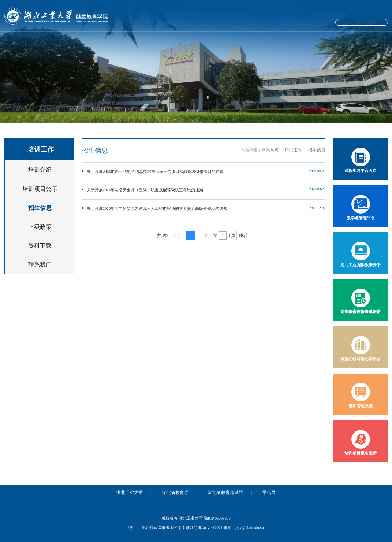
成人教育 (158, 41)
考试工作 (272, 41)
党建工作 (120, 41)
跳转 (243, 230)
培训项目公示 (40, 190)
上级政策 (40, 224)
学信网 (263, 492)
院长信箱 (320, 23)
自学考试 (196, 41)
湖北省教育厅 (177, 492)
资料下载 (40, 241)
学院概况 (82, 41)
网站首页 (44, 41)
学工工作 (310, 41)
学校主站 (293, 23)
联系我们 (40, 259)
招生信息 (40, 207)
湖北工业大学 (135, 492)
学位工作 (348, 41)
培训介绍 (40, 173)
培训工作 (234, 41)
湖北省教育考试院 (223, 492)
